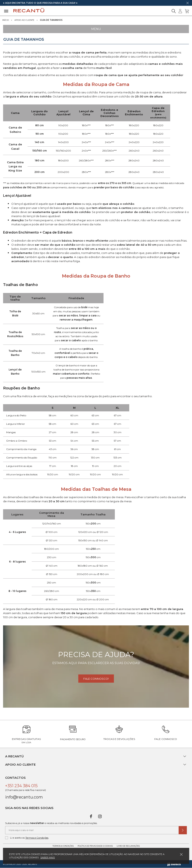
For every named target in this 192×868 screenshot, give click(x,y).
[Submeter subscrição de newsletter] (183, 830)
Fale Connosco (166, 739)
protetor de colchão (136, 212)
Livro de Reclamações (128, 846)
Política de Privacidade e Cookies (95, 846)
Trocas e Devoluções (119, 739)
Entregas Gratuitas (26, 741)
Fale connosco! (96, 679)
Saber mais (48, 858)
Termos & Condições (63, 846)
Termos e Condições (37, 838)
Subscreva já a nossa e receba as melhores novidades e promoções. (51, 823)
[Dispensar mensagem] (187, 3)
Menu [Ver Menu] (96, 29)
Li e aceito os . (27, 838)
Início (6, 20)
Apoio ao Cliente (24, 20)
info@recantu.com (24, 797)
